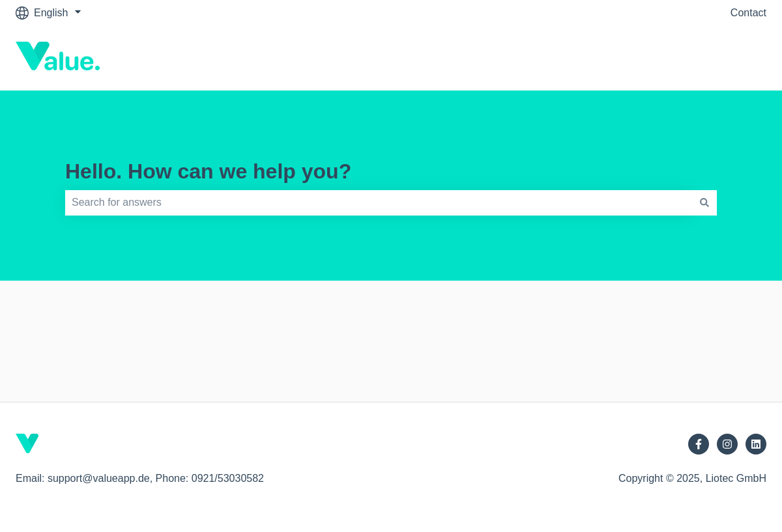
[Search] (704, 203)
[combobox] (379, 203)
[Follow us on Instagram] (727, 444)
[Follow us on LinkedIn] (756, 444)
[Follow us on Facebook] (699, 444)
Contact (748, 13)
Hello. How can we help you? (208, 171)
